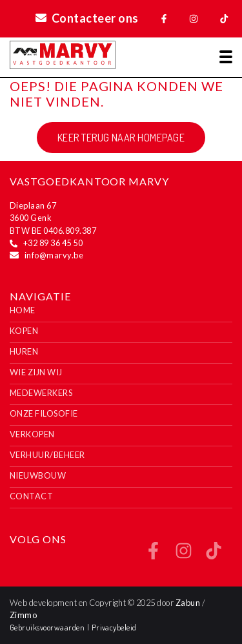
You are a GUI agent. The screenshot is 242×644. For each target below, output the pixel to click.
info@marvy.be (54, 255)
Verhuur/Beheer (47, 455)
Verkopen (32, 434)
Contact (31, 496)
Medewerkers (41, 393)
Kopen (24, 331)
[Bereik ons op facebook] (153, 555)
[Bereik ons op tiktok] (213, 555)
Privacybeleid (114, 627)
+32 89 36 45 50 (53, 243)
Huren (24, 351)
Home (23, 310)
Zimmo (23, 615)
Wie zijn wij (36, 372)
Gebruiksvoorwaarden (48, 627)
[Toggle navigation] (226, 57)
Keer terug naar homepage (121, 138)
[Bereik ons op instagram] (184, 555)
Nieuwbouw (38, 475)
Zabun (188, 603)
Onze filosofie (44, 413)
